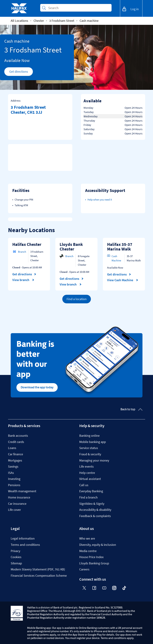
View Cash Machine (123, 280)
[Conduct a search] (78, 8)
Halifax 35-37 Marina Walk (120, 247)
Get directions (21, 72)
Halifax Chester (27, 244)
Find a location (77, 299)
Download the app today (37, 387)
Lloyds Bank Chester (71, 247)
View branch (23, 280)
